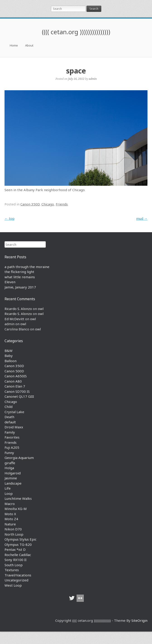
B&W (8, 351)
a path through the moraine (27, 267)
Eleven (10, 282)
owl (41, 309)
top (10, 218)
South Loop (14, 565)
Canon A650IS (16, 376)
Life (8, 488)
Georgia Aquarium (19, 458)
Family (10, 432)
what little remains (20, 277)
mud (142, 218)
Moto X (10, 514)
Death (9, 417)
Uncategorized (16, 580)
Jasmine (11, 478)
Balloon (11, 361)
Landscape (13, 483)
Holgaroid (13, 473)
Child (8, 407)
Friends (62, 204)
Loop (9, 493)
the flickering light (19, 272)
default (10, 422)
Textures (12, 570)
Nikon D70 (13, 529)
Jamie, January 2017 (20, 287)
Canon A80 (13, 381)
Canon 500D (14, 371)
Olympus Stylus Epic (21, 539)
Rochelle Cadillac (18, 555)
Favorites (12, 437)
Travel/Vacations (18, 575)
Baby (9, 356)
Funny (9, 453)
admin (93, 79)
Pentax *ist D (15, 549)
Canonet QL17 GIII (19, 396)
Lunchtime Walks (18, 498)
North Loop (14, 534)
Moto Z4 (11, 519)
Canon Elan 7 (15, 386)
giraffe (10, 463)
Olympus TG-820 (18, 544)
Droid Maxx (14, 427)
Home (14, 45)
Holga (9, 468)
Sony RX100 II (16, 560)
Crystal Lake (14, 412)
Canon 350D (30, 204)
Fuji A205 (12, 447)
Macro (10, 504)
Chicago (48, 204)
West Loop (13, 585)
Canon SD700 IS (17, 391)
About (29, 45)
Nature (10, 524)
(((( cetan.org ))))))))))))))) (76, 32)
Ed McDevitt (14, 319)
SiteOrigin (139, 620)
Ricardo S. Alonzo (18, 309)
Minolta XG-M (16, 509)
